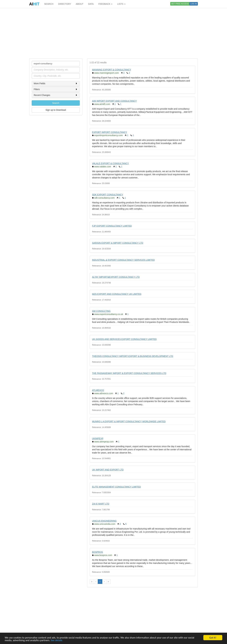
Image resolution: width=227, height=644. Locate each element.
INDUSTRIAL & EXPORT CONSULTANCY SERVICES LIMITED (123, 260)
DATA (91, 4)
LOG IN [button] (194, 4)
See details (56, 640)
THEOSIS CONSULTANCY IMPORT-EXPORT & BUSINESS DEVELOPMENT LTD (133, 356)
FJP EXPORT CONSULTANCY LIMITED (112, 226)
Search (56, 103)
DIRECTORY (65, 4)
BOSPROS (97, 552)
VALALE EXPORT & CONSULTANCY (111, 163)
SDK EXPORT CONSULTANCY (108, 195)
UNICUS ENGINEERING (104, 521)
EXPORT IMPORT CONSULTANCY (110, 132)
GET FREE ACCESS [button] (180, 4)
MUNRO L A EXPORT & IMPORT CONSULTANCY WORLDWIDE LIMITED (129, 421)
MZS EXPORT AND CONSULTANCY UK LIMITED (117, 294)
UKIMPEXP (98, 438)
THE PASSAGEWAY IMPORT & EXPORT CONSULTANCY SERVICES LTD (129, 373)
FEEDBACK (105, 4)
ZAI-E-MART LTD (101, 504)
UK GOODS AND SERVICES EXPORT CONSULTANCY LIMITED (124, 339)
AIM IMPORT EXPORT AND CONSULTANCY (114, 101)
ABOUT (80, 4)
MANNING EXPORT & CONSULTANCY (112, 70)
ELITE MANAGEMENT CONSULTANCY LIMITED (116, 487)
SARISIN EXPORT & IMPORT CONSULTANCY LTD (118, 243)
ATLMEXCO (98, 390)
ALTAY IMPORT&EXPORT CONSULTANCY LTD (116, 277)
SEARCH (49, 4)
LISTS (121, 4)
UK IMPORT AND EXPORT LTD (108, 470)
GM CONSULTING (101, 311)
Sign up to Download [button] (56, 110)
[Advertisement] (113, 33)
